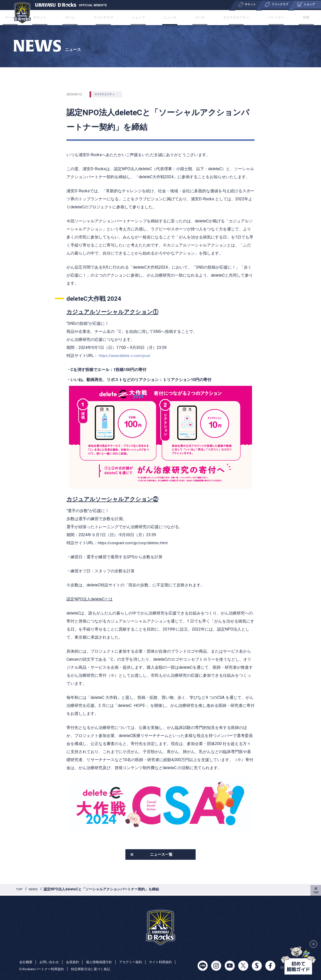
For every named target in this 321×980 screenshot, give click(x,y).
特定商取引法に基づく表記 (95, 969)
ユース (195, 17)
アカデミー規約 (137, 962)
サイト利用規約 (169, 962)
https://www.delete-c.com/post (126, 356)
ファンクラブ (109, 17)
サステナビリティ (229, 17)
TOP (20, 890)
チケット (52, 17)
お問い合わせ (51, 962)
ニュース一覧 (161, 855)
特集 (294, 17)
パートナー (268, 17)
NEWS (34, 890)
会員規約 (75, 962)
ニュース (169, 17)
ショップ (141, 17)
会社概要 (26, 962)
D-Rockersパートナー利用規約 (43, 969)
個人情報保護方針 (104, 962)
